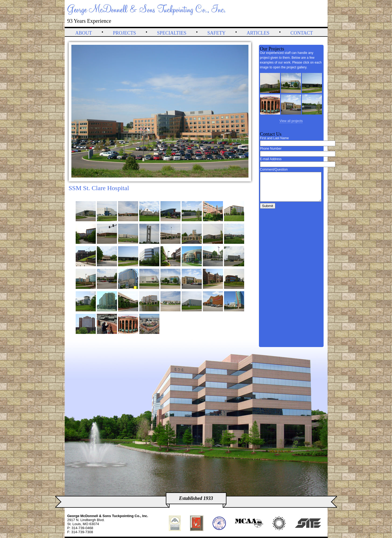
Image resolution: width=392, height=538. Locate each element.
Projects (124, 33)
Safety (217, 33)
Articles (258, 33)
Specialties (172, 33)
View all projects (291, 121)
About (84, 33)
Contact (302, 33)
